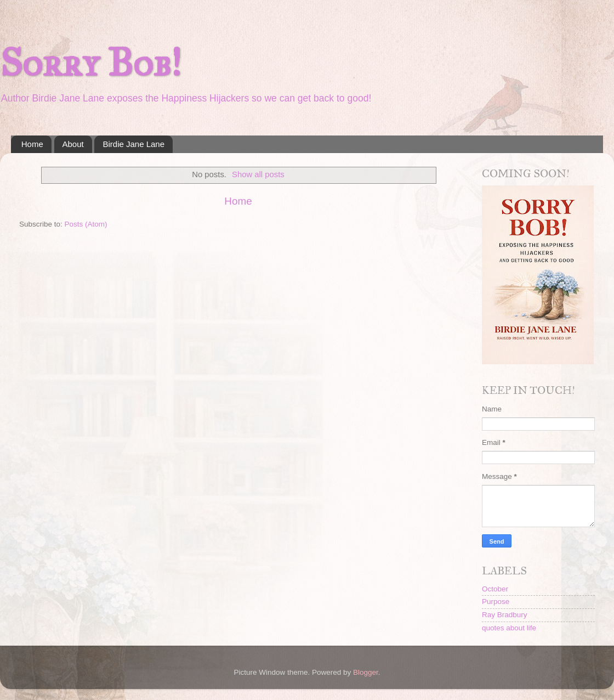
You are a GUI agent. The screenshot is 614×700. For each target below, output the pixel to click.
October (495, 589)
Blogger (366, 672)
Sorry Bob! (90, 63)
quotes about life (509, 628)
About (73, 144)
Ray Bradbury (505, 615)
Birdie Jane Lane (133, 144)
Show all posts (258, 174)
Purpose (496, 602)
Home (32, 144)
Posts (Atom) (86, 224)
